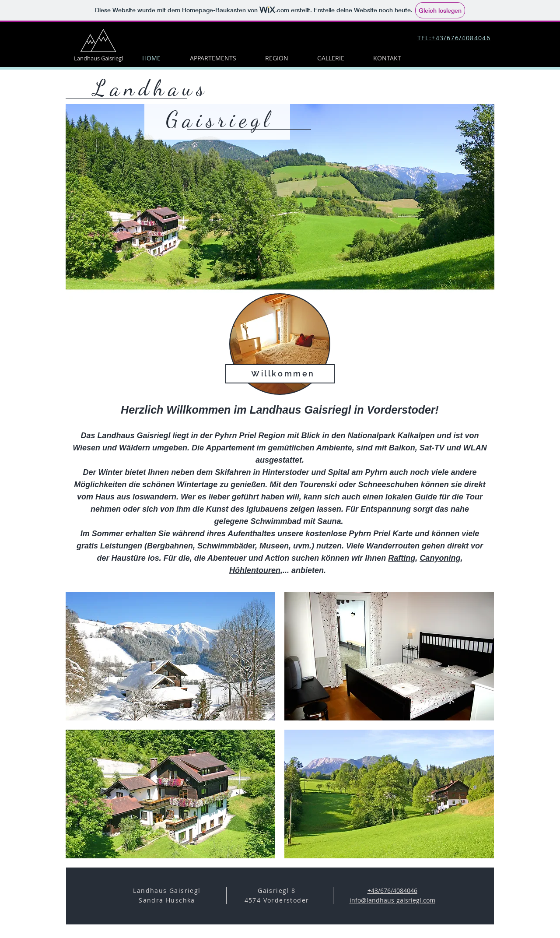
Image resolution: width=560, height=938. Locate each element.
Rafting (402, 558)
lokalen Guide (411, 497)
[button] (170, 656)
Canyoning (440, 558)
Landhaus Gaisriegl (98, 58)
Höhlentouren (255, 570)
